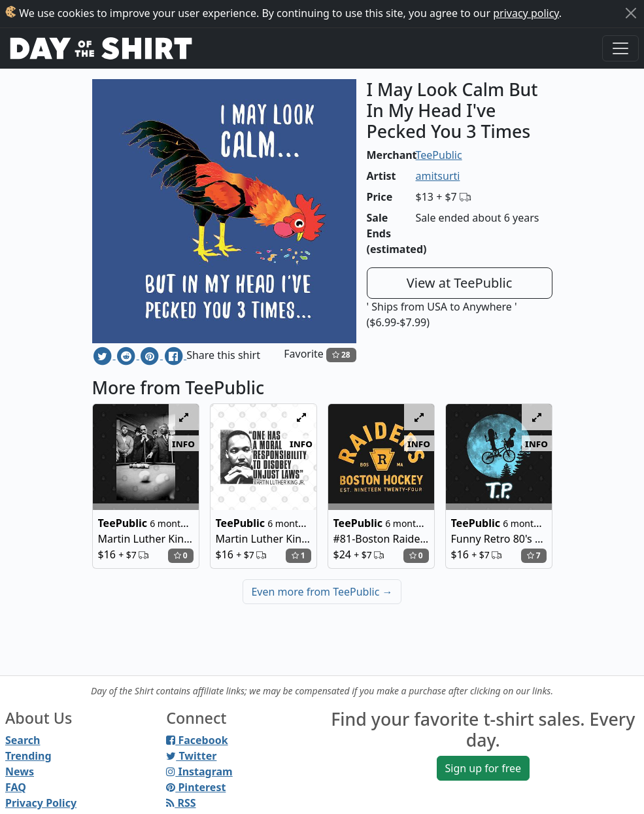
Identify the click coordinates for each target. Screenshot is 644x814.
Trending (28, 756)
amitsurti (438, 176)
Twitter (191, 756)
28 (341, 355)
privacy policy (526, 13)
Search (23, 740)
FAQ (16, 787)
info (183, 443)
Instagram (199, 772)
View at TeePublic (460, 283)
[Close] (631, 13)
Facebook (197, 740)
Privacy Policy (41, 803)
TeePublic (439, 155)
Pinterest (196, 787)
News (20, 772)
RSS (181, 803)
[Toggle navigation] (620, 48)
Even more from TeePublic (322, 592)
